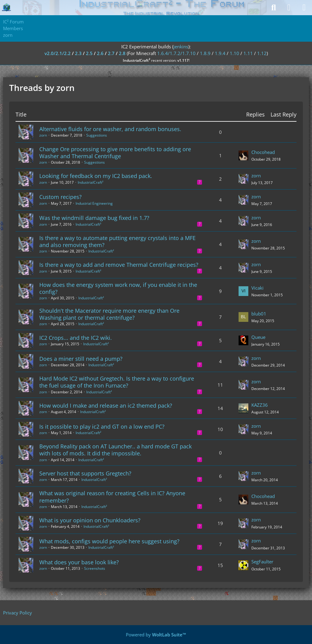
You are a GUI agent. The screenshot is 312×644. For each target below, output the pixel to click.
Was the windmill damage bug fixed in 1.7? (94, 218)
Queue (258, 337)
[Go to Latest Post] (243, 155)
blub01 (259, 314)
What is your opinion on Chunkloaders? (90, 520)
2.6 (100, 53)
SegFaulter (262, 562)
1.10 (234, 53)
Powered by (156, 635)
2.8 (122, 53)
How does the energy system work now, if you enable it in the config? (118, 288)
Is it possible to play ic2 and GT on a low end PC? (102, 426)
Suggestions (97, 135)
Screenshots (95, 568)
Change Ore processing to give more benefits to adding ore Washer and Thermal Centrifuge (115, 153)
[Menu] (304, 8)
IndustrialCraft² (90, 182)
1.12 (262, 53)
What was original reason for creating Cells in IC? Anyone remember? (112, 497)
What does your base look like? (79, 562)
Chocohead (263, 152)
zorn (43, 135)
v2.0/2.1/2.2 (58, 53)
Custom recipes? (60, 197)
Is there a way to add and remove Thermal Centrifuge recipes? (119, 265)
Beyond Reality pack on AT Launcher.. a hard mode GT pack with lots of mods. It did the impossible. (115, 450)
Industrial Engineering (94, 203)
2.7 (111, 53)
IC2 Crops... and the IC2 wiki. (76, 338)
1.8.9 (205, 53)
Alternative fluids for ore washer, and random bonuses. (110, 129)
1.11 (248, 53)
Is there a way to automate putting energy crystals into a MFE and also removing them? (117, 241)
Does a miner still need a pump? (81, 359)
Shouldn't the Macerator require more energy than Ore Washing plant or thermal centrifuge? (109, 314)
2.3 (78, 53)
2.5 (89, 53)
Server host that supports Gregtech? (85, 473)
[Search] (274, 8)
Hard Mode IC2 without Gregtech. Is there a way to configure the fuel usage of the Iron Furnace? (117, 382)
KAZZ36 (260, 405)
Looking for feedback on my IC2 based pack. (96, 176)
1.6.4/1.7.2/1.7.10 (176, 53)
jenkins (181, 47)
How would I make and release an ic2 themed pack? (106, 406)
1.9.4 (220, 53)
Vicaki (257, 288)
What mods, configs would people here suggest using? (109, 541)
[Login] (289, 8)
